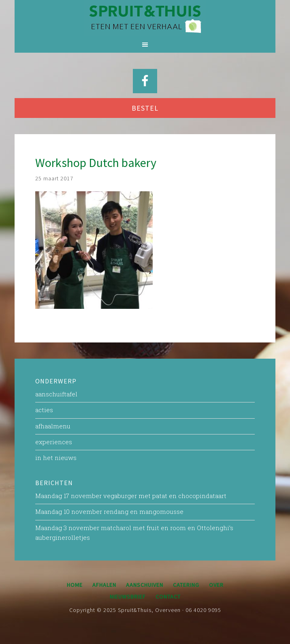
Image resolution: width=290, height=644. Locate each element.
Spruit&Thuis (145, 18)
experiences (54, 442)
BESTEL (145, 108)
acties (44, 410)
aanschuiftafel (56, 394)
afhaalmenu (53, 426)
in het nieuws (56, 458)
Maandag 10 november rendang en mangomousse (109, 511)
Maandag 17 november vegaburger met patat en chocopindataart (131, 496)
